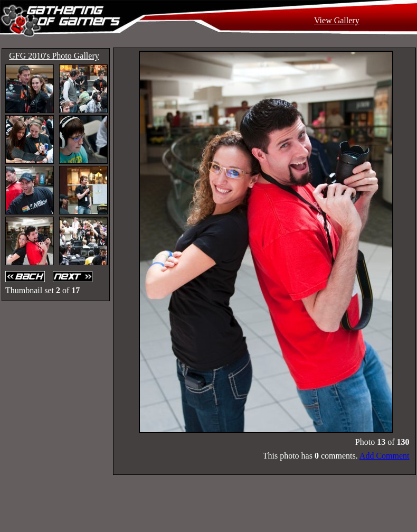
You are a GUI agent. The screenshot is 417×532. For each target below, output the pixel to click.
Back (26, 277)
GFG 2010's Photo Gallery (54, 56)
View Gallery (337, 20)
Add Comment (385, 456)
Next (74, 277)
